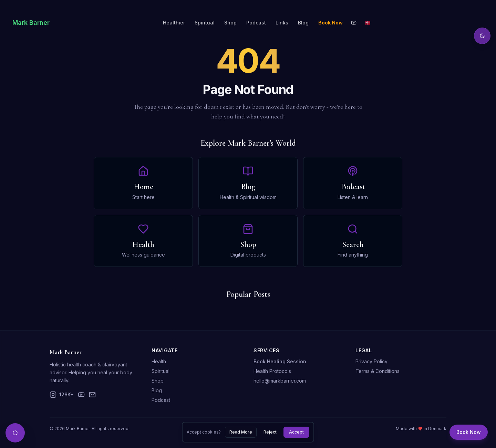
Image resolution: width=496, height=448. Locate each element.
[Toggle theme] (482, 36)
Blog (303, 23)
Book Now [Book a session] (469, 432)
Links (282, 23)
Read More (241, 432)
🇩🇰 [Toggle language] (368, 23)
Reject (270, 432)
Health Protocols (272, 371)
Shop (230, 23)
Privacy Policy (371, 361)
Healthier (174, 23)
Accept (296, 432)
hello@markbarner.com (280, 381)
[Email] (92, 395)
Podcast (256, 23)
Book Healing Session (280, 361)
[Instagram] (62, 395)
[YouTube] (354, 23)
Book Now (330, 23)
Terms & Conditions (378, 371)
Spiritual (205, 23)
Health (159, 361)
